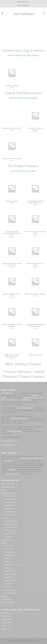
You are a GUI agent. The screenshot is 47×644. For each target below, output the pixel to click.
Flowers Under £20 (8, 484)
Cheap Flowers (6, 540)
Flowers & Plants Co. (11, 580)
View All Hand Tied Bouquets (24, 98)
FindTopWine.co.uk (8, 445)
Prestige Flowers (10, 555)
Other (6, 518)
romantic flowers (12, 400)
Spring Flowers (9, 537)
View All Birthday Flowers (24, 171)
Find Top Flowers (7, 393)
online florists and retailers (25, 408)
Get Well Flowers (10, 505)
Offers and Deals (7, 619)
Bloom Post (8, 587)
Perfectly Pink (35, 355)
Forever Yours (12, 86)
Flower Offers (6, 616)
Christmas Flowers (10, 502)
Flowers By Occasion (8, 493)
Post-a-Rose (9, 546)
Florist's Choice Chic (12, 128)
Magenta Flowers (10, 571)
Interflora (29, 458)
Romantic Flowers (10, 499)
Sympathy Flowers (10, 534)
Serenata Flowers (10, 593)
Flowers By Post (7, 599)
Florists (4, 543)
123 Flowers (8, 562)
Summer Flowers (10, 515)
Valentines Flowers (11, 496)
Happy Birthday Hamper (35, 294)
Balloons (4, 596)
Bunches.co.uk (9, 577)
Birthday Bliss (12, 201)
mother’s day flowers (31, 398)
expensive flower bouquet (19, 418)
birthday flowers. (26, 400)
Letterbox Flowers (8, 602)
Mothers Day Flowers (11, 527)
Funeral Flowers (10, 531)
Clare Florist (8, 584)
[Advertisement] (23, 33)
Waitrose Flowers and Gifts (13, 565)
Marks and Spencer (39, 458)
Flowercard (8, 568)
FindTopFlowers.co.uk (15, 431)
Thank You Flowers (11, 521)
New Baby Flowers (10, 512)
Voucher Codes (6, 622)
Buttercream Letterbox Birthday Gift (12, 233)
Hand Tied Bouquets (8, 487)
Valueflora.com (9, 552)
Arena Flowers (9, 461)
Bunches (22, 458)
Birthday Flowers (10, 508)
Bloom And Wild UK (11, 574)
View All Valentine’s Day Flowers (23, 56)
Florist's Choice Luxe (12, 159)
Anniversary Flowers (11, 524)
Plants (4, 490)
